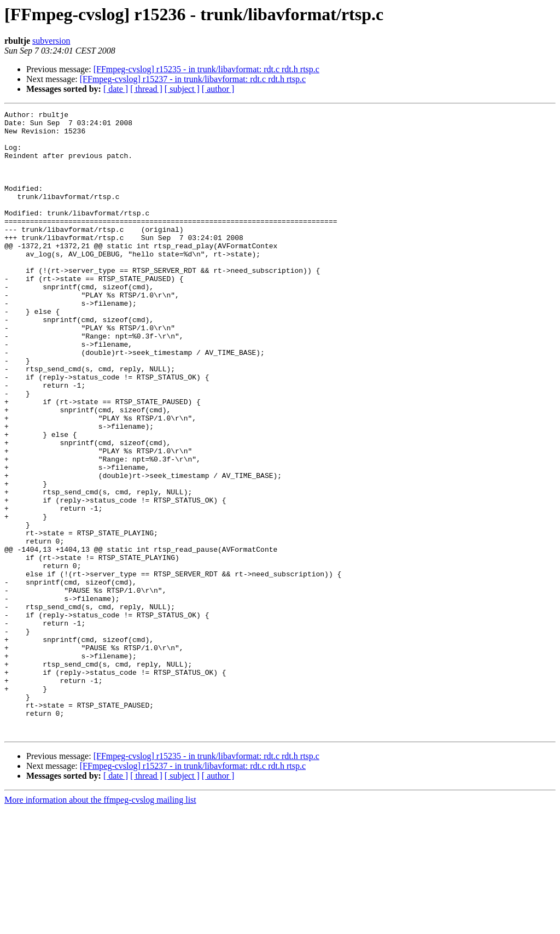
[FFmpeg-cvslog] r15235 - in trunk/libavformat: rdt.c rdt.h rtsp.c (206, 69)
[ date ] (116, 89)
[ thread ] (146, 89)
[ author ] (218, 89)
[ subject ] (182, 89)
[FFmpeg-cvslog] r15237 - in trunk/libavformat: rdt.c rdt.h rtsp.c (193, 79)
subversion (51, 41)
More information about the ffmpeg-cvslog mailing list (100, 924)
